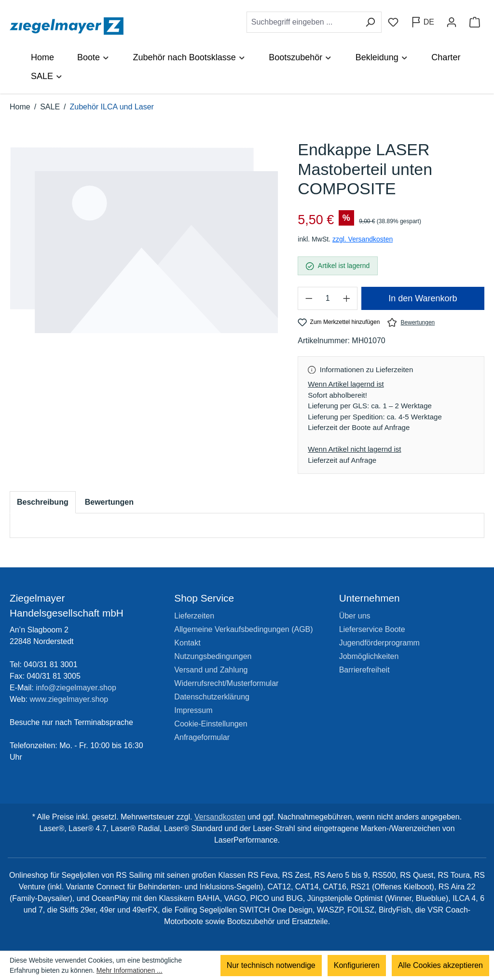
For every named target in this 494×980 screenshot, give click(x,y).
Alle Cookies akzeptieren (440, 965)
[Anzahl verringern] (308, 298)
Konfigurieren (357, 965)
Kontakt (187, 643)
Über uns (355, 616)
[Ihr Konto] (452, 22)
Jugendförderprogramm (379, 643)
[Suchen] (370, 22)
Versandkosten (220, 817)
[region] (144, 250)
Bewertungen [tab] (109, 502)
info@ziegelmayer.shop (76, 688)
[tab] (43, 502)
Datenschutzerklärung (212, 697)
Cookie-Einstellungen (211, 724)
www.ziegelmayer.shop (69, 699)
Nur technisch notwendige (271, 965)
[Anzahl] (328, 298)
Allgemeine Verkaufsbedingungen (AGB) (243, 629)
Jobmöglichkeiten (369, 656)
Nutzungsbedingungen (213, 656)
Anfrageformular (202, 737)
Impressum (193, 710)
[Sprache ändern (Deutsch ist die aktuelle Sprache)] (422, 22)
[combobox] (303, 22)
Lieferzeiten (194, 616)
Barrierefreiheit (364, 670)
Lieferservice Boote (372, 629)
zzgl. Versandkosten (363, 239)
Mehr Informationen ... (130, 970)
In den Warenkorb (423, 298)
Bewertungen (411, 322)
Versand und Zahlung (211, 670)
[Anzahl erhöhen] (347, 298)
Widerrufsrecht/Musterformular (226, 683)
